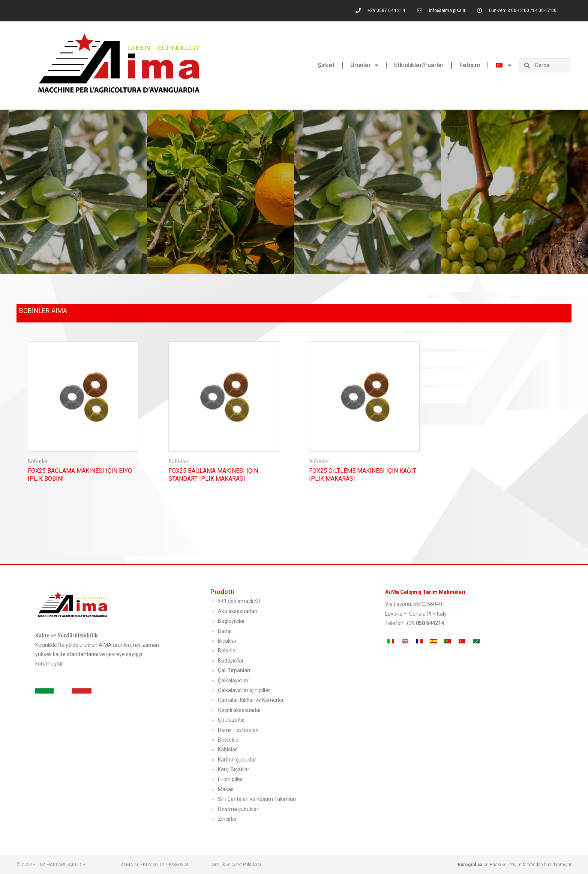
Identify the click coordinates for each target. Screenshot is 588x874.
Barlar (225, 631)
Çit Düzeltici (232, 720)
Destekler (229, 740)
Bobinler (228, 651)
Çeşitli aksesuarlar (239, 710)
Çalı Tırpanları (234, 670)
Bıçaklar (227, 641)
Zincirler (227, 819)
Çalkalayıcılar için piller (244, 690)
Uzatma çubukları (239, 809)
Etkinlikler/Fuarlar (419, 65)
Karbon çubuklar (237, 760)
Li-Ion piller (230, 779)
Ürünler (364, 65)
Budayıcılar (231, 661)
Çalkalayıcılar (233, 681)
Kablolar (227, 750)
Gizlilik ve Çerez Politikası (236, 865)
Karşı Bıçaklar (234, 769)
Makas (226, 789)
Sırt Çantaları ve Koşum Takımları (257, 799)
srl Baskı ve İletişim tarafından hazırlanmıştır (515, 865)
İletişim (470, 65)
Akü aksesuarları (238, 611)
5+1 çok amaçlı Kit (239, 601)
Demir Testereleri (238, 730)
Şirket (326, 65)
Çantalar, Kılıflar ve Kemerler (251, 700)
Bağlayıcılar (231, 621)
